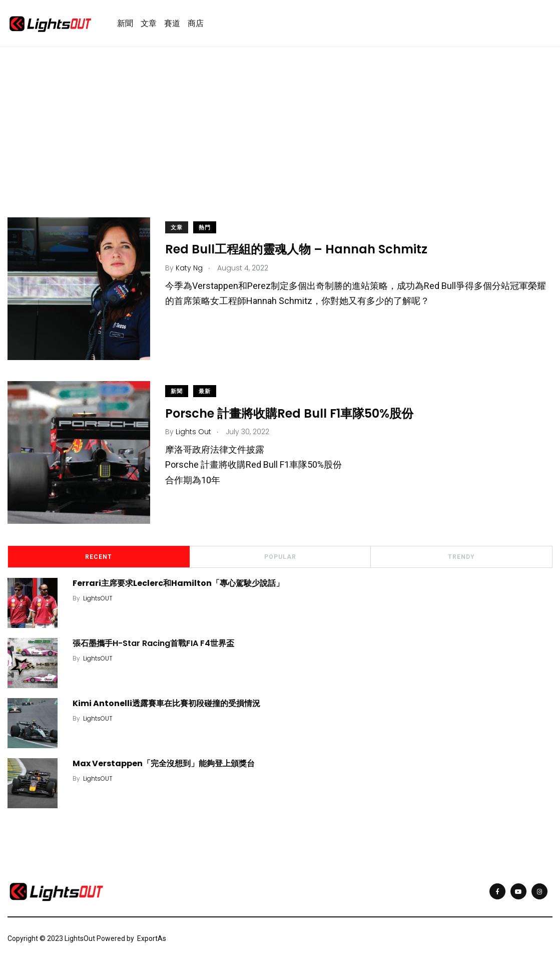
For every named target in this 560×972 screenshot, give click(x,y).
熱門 (205, 228)
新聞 (125, 23)
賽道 (172, 23)
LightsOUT (98, 598)
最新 (205, 392)
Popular (280, 557)
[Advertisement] (280, 148)
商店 (196, 23)
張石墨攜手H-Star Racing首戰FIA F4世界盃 (153, 643)
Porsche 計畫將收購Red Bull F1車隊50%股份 (289, 413)
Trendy (461, 557)
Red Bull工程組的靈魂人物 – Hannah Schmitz (296, 250)
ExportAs (152, 938)
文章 (149, 23)
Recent (99, 557)
